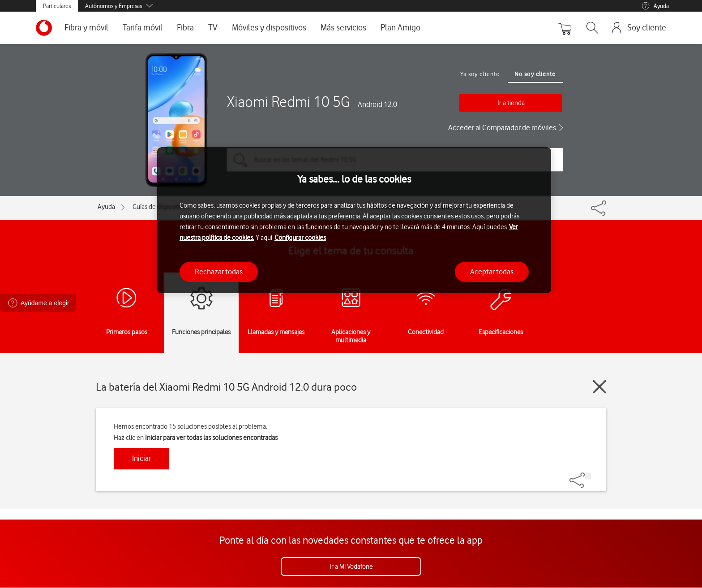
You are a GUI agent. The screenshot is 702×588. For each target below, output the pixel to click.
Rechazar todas (219, 272)
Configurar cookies (300, 238)
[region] (354, 220)
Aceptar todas (492, 272)
